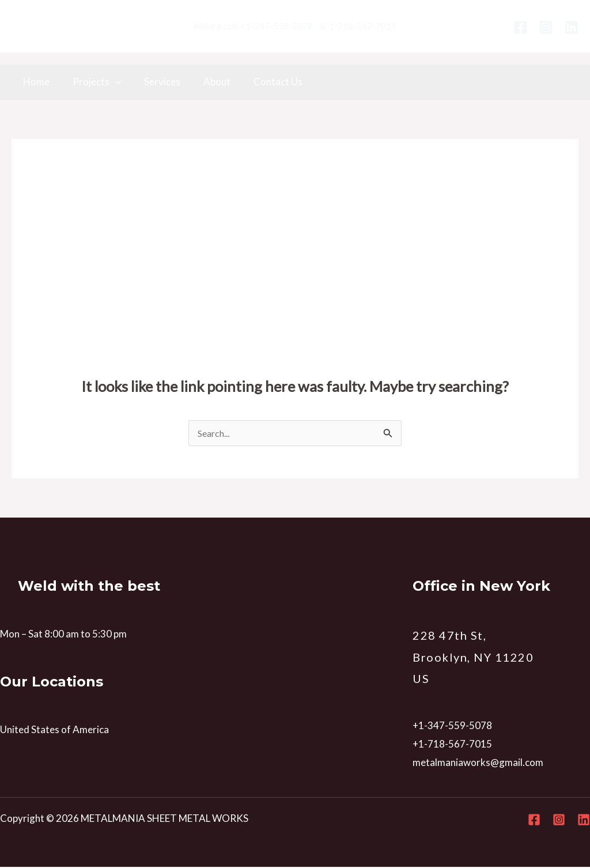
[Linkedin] (571, 27)
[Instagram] (546, 27)
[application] (110, 82)
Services (154, 82)
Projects (92, 82)
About (205, 82)
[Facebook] (521, 27)
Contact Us (262, 82)
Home (35, 82)
